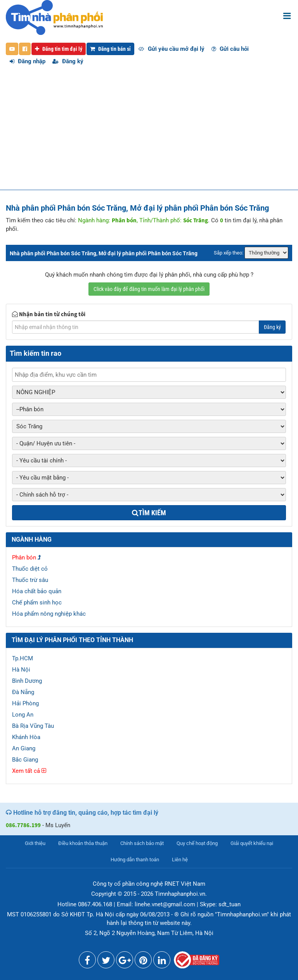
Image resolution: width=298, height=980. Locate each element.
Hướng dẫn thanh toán (135, 860)
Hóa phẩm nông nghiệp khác (49, 614)
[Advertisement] (149, 132)
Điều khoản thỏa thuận (83, 843)
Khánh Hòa (26, 737)
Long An (23, 715)
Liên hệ (180, 860)
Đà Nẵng (23, 692)
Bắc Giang (25, 760)
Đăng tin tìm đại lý (59, 49)
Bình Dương (27, 681)
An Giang (24, 748)
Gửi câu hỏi (230, 49)
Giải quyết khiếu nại (252, 843)
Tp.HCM (23, 658)
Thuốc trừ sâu (30, 580)
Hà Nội (21, 670)
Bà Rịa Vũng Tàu (33, 726)
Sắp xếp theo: (229, 253)
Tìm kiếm (149, 513)
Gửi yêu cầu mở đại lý (171, 49)
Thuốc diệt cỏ (30, 569)
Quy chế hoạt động (197, 843)
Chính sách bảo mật (142, 843)
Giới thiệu (35, 843)
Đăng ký (68, 61)
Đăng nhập (28, 61)
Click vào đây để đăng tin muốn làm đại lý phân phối (149, 289)
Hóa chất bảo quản (37, 591)
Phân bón (24, 558)
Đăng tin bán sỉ (110, 49)
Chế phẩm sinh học (37, 603)
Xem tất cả (29, 771)
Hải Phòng (25, 703)
